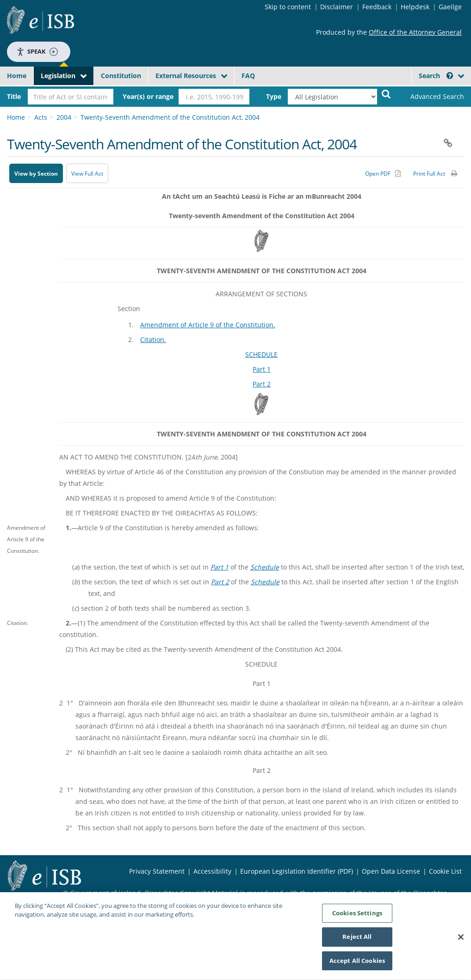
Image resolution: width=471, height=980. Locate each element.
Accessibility (212, 871)
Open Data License (391, 871)
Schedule (265, 567)
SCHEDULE (261, 354)
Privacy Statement (157, 871)
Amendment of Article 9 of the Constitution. (208, 325)
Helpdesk (415, 7)
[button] (450, 76)
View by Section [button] (36, 174)
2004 (64, 117)
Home (17, 76)
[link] (432, 97)
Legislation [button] (58, 76)
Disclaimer (337, 7)
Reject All (357, 940)
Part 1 (262, 369)
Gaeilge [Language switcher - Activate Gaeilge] (450, 7)
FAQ (248, 76)
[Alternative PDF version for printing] (383, 173)
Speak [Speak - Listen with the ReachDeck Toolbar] (37, 52)
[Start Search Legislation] (386, 94)
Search (436, 76)
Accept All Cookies (357, 964)
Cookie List (445, 871)
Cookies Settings (357, 916)
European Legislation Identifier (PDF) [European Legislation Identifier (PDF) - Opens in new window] (297, 871)
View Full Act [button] (87, 174)
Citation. (153, 340)
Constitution (121, 76)
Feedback (377, 7)
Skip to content (288, 7)
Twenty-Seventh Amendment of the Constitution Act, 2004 (170, 117)
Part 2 (262, 384)
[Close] (461, 940)
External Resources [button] (186, 76)
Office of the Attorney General (415, 32)
